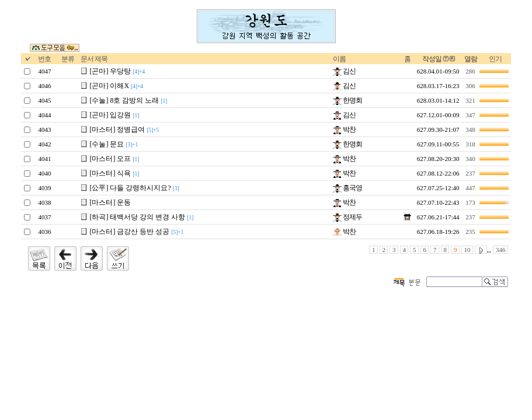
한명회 (347, 100)
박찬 (344, 129)
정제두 (347, 217)
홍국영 (347, 188)
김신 (344, 71)
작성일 (432, 59)
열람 (471, 59)
